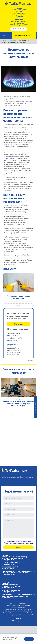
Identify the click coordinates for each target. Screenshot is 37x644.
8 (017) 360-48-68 (13, 336)
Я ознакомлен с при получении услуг (19, 542)
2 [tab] (14, 414)
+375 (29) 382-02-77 (19, 23)
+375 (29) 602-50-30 (8, 564)
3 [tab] (17, 414)
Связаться (19, 324)
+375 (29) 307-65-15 (19, 13)
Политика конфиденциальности (18, 605)
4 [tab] (20, 414)
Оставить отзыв (35, 407)
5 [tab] (23, 414)
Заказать (19, 547)
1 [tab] (18, 64)
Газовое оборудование (12, 159)
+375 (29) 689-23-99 (8, 592)
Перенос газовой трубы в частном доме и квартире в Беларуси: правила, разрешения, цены (18, 404)
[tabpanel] (18, 393)
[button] (4, 304)
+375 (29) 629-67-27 (8, 568)
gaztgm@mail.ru (13, 345)
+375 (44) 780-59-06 (8, 574)
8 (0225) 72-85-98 (13, 340)
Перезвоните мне (19, 29)
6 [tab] (26, 414)
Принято (30, 639)
